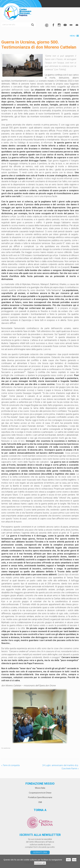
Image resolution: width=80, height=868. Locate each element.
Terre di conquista (10, 765)
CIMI (40, 802)
